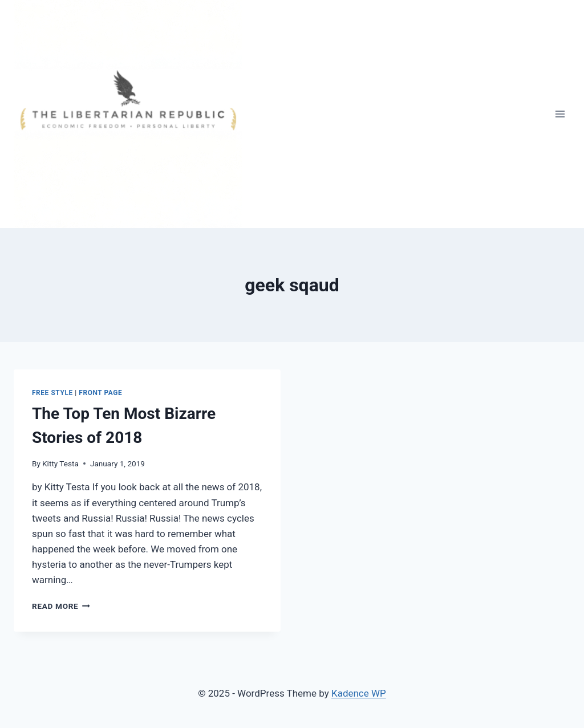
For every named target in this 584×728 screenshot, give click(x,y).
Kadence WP (359, 693)
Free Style (52, 393)
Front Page (100, 393)
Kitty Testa (60, 463)
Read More (61, 606)
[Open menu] (560, 114)
